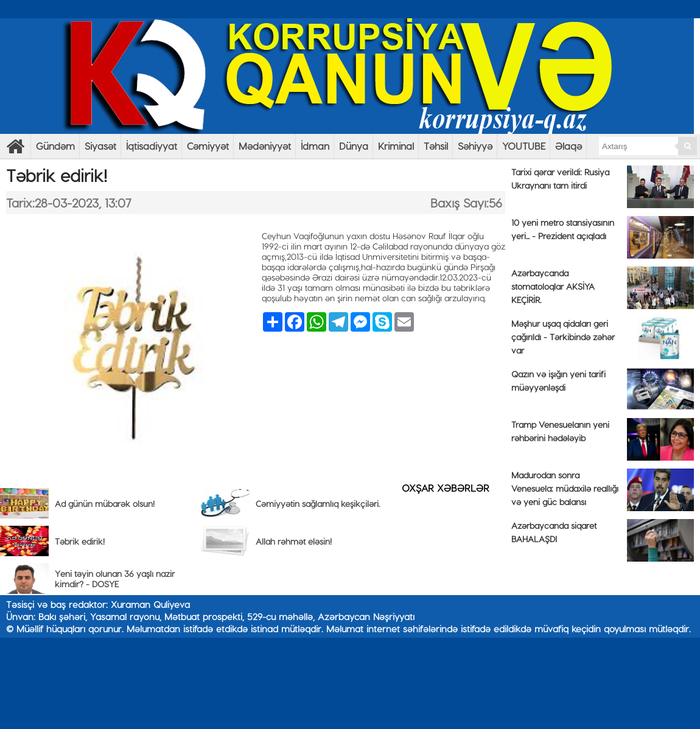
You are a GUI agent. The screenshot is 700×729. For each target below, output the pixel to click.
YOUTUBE (524, 146)
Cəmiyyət (208, 146)
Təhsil (436, 146)
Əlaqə (569, 146)
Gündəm (55, 146)
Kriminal (396, 146)
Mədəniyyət (265, 146)
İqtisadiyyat (152, 146)
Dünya (354, 146)
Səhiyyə (475, 146)
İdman (315, 146)
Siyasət (100, 146)
